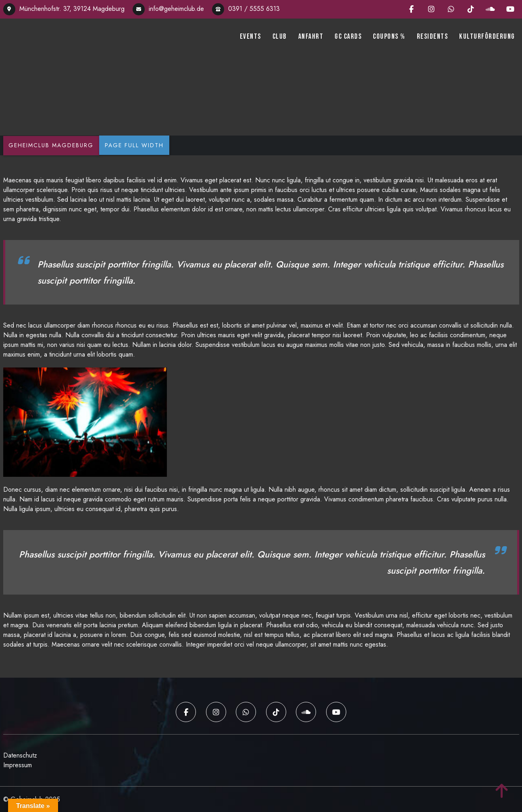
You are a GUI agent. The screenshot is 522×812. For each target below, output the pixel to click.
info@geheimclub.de (168, 9)
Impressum (18, 765)
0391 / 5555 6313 (246, 9)
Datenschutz (20, 755)
